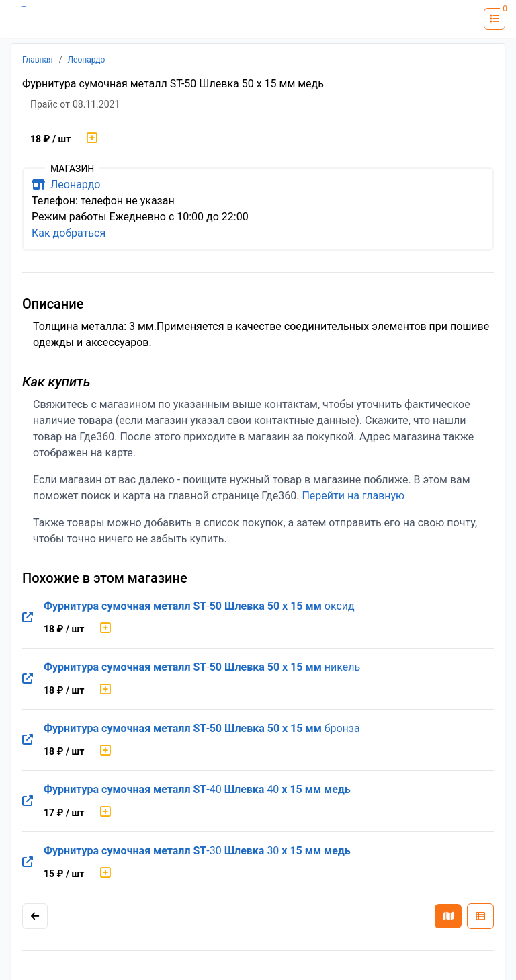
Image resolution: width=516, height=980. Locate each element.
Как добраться (69, 233)
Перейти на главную (353, 496)
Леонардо (87, 60)
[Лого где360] (50, 19)
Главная (38, 60)
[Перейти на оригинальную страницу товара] (28, 618)
